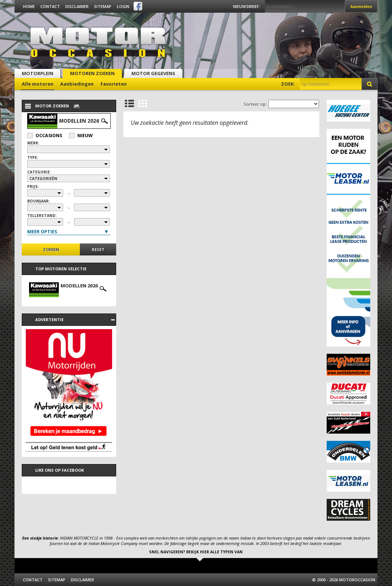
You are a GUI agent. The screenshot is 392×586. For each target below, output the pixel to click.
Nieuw (81, 136)
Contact (50, 6)
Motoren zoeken (92, 73)
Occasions (45, 136)
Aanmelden (361, 7)
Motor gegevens (153, 73)
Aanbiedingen (77, 84)
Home (29, 6)
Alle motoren (38, 84)
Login (123, 6)
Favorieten (114, 84)
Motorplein (38, 73)
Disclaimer (77, 6)
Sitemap (103, 6)
